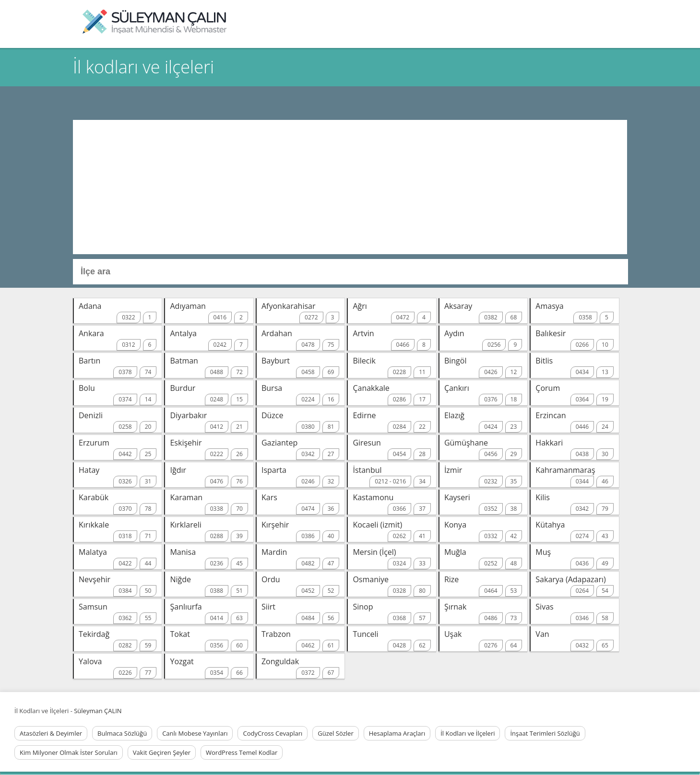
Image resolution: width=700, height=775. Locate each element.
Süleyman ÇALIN (98, 711)
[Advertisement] (350, 187)
